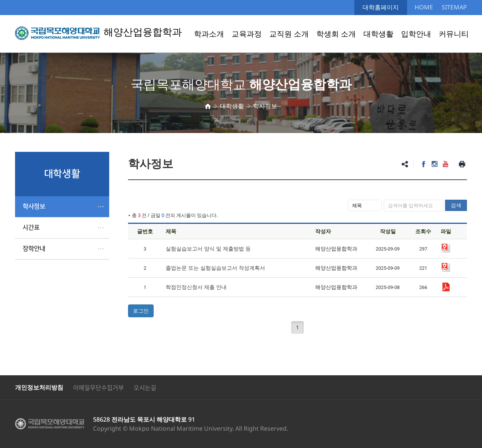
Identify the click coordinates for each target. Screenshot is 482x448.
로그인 (141, 311)
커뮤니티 (454, 34)
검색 (456, 205)
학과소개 (209, 34)
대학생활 (378, 34)
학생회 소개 (336, 34)
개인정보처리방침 (39, 387)
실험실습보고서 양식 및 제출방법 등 (208, 248)
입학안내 (416, 34)
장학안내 (34, 249)
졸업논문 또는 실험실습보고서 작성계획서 (215, 268)
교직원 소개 (289, 34)
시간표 (31, 228)
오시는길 (145, 387)
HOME (424, 7)
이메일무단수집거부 (98, 387)
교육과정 (247, 34)
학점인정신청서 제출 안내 (196, 287)
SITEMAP (454, 7)
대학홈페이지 (381, 7)
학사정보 (34, 206)
